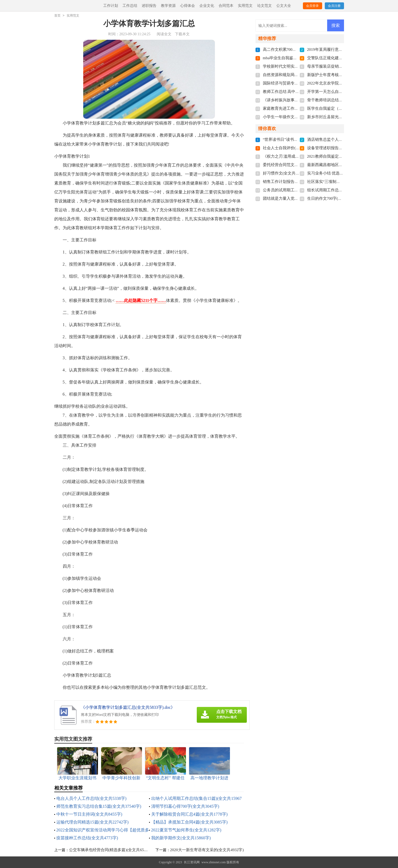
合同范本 (226, 6)
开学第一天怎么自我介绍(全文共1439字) (342, 92)
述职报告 (149, 6)
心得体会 (188, 6)
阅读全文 (164, 34)
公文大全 (284, 6)
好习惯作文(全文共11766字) (287, 173)
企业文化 (207, 6)
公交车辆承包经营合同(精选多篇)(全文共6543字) (111, 850)
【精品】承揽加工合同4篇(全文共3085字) (190, 822)
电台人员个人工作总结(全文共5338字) (92, 798)
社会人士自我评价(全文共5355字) (292, 148)
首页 (57, 16)
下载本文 (182, 34)
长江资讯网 (192, 862)
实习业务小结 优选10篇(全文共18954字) (342, 173)
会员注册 (334, 6)
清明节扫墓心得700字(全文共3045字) (185, 806)
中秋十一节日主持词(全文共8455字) (89, 814)
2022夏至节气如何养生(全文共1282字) (186, 830)
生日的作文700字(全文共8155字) (335, 198)
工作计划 (111, 6)
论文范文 (264, 6)
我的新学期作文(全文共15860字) (181, 838)
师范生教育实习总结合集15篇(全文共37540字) (99, 806)
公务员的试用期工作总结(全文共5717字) (298, 190)
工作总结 (130, 6)
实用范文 (245, 6)
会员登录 (312, 6)
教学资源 (168, 6)
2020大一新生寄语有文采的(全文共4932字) (207, 850)
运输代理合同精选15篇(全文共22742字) (93, 822)
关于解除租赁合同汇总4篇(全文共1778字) (190, 814)
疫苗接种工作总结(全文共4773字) (87, 838)
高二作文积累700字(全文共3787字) (293, 49)
